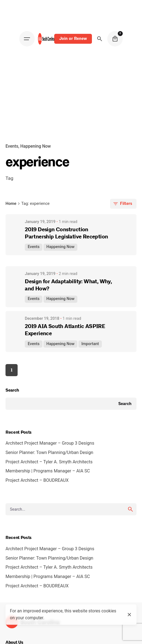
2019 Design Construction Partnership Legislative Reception (66, 233)
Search (12, 390)
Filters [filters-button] (122, 204)
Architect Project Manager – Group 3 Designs (50, 443)
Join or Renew (73, 38)
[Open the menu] (27, 39)
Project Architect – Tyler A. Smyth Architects (49, 462)
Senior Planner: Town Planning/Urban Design (49, 452)
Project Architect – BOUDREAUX (38, 480)
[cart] (115, 39)
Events (12, 146)
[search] (130, 509)
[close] (129, 615)
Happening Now (36, 146)
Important (90, 344)
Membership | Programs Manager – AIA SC (49, 471)
